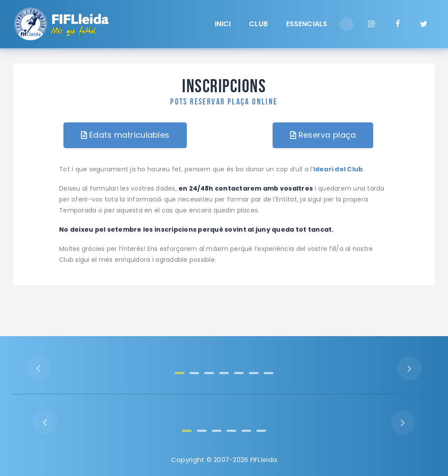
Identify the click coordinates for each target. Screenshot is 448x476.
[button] (125, 135)
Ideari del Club (338, 169)
